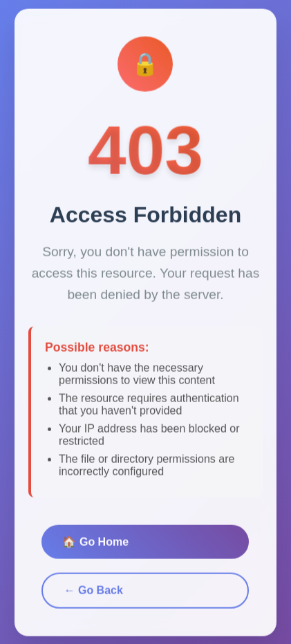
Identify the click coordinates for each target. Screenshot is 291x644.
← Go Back (93, 593)
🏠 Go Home (95, 544)
